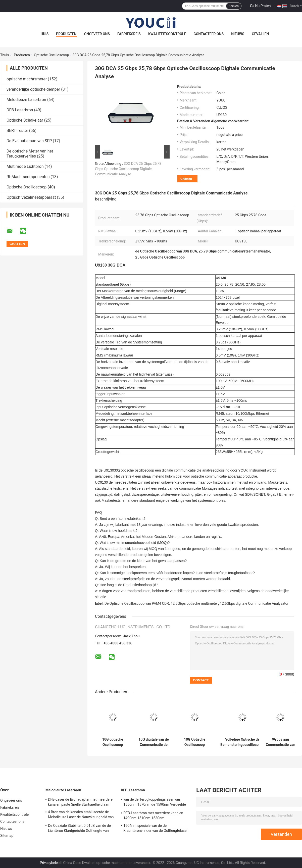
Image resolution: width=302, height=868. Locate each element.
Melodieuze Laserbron (26, 100)
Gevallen (260, 34)
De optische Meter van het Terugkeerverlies (30, 154)
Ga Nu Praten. (261, 6)
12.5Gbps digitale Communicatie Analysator (254, 603)
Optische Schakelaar (25, 120)
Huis (44, 34)
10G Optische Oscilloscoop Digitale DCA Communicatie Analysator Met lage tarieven (195, 742)
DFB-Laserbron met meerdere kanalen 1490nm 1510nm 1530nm (153, 815)
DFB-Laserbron (20, 110)
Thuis (5, 55)
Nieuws (238, 34)
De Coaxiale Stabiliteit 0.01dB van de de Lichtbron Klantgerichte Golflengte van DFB (79, 829)
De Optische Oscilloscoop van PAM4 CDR (137, 603)
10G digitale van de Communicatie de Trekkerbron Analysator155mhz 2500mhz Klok (154, 742)
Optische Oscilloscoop (51, 55)
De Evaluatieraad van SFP (29, 141)
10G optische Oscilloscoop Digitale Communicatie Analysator (113, 742)
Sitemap (7, 836)
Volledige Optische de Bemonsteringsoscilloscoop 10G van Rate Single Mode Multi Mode (242, 742)
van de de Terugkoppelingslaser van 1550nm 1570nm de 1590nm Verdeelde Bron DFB (155, 803)
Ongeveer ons (97, 34)
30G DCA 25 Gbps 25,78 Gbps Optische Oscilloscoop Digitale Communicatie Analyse (128, 169)
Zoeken (234, 6)
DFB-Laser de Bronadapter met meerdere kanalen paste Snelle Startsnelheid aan (80, 802)
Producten (66, 34)
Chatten (186, 179)
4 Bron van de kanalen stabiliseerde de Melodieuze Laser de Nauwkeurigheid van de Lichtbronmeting (81, 815)
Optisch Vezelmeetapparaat (31, 197)
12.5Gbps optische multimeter (194, 603)
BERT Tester (17, 131)
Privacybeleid (50, 863)
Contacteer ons (209, 34)
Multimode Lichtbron (25, 166)
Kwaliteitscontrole (167, 34)
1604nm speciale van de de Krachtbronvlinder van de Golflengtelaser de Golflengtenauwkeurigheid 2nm (156, 829)
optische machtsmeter (27, 79)
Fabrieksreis (129, 34)
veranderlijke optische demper (33, 89)
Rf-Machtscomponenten (28, 177)
